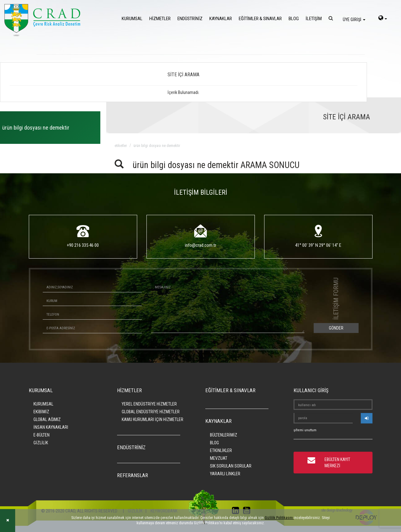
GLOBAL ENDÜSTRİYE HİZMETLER (151, 412)
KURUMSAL (132, 19)
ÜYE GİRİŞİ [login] (354, 20)
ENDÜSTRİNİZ (190, 19)
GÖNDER (336, 328)
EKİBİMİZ (41, 412)
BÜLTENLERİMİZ (224, 435)
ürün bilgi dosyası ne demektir (157, 146)
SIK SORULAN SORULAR (231, 466)
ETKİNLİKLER (221, 450)
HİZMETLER (160, 19)
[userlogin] (367, 418)
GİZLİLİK (41, 443)
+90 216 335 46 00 (83, 245)
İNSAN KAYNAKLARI (51, 427)
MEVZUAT (219, 458)
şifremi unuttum (305, 430)
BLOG (294, 19)
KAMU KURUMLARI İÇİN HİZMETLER (153, 419)
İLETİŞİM (314, 19)
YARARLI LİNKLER (225, 474)
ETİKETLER (121, 146)
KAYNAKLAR (221, 19)
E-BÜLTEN (41, 435)
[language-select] (383, 19)
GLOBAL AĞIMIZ (47, 419)
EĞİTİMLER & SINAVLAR (260, 19)
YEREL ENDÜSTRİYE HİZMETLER (149, 404)
